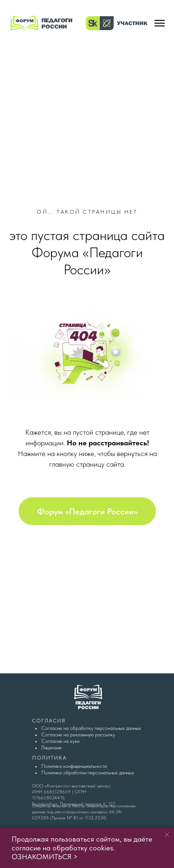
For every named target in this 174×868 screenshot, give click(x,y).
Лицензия (51, 748)
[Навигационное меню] (160, 23)
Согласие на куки (60, 741)
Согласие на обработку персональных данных (91, 728)
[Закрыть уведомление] (167, 835)
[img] (87, 100)
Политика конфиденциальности (74, 766)
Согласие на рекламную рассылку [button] (78, 735)
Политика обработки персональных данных (88, 773)
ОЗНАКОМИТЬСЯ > (45, 857)
